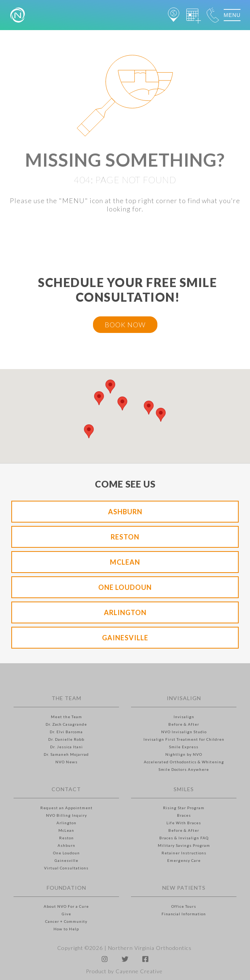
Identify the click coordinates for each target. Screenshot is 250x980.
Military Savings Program (184, 845)
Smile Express (184, 747)
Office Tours (184, 906)
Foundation (66, 888)
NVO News (66, 762)
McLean (125, 562)
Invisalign (184, 698)
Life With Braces (184, 823)
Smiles (184, 789)
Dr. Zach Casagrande (66, 724)
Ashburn (125, 512)
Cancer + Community (66, 921)
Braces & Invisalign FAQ (184, 838)
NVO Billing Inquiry (66, 815)
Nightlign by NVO (184, 754)
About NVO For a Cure (66, 906)
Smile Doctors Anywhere (184, 769)
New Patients (184, 888)
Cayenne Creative (139, 971)
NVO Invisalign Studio (184, 732)
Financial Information (184, 914)
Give (66, 914)
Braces (184, 815)
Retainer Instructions (184, 853)
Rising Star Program (184, 808)
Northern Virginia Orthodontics (150, 948)
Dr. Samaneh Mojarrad (66, 754)
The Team (66, 698)
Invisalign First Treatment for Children (184, 739)
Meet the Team (66, 717)
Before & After (184, 724)
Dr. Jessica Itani (66, 747)
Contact (66, 789)
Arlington (125, 612)
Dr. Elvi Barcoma (66, 732)
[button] (99, 398)
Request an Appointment (66, 808)
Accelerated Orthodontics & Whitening (184, 762)
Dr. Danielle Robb (66, 739)
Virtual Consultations (66, 868)
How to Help (66, 929)
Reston (125, 537)
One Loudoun (125, 587)
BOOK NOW (125, 325)
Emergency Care (184, 860)
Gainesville (125, 638)
